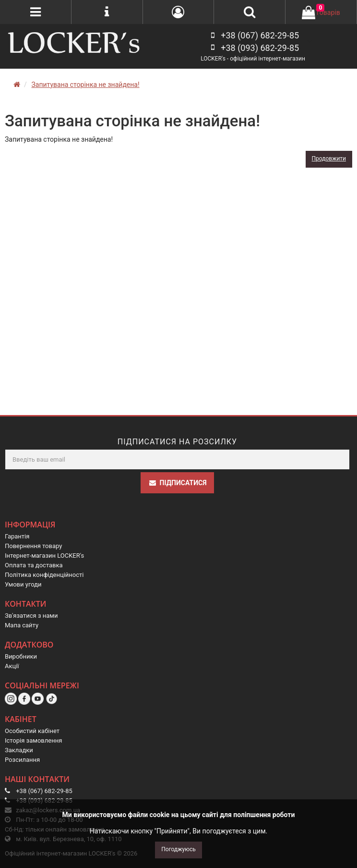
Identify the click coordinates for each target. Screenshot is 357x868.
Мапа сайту (22, 625)
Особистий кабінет (32, 731)
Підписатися (178, 483)
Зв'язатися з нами (31, 616)
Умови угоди (23, 584)
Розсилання (22, 760)
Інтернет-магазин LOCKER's (44, 556)
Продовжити (329, 159)
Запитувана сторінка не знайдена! (85, 85)
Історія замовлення (33, 740)
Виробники (21, 656)
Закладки (19, 750)
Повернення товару (33, 546)
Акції (12, 666)
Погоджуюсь (178, 849)
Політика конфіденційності (44, 575)
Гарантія (17, 536)
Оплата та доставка (34, 565)
